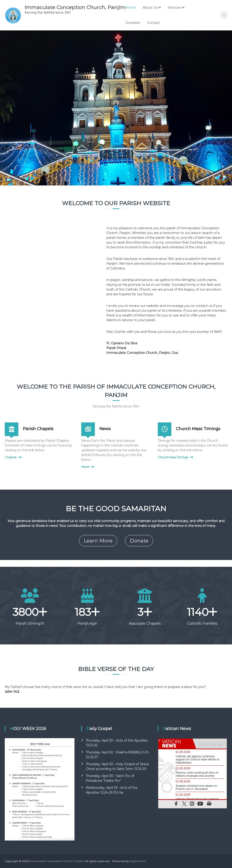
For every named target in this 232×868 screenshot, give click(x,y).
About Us (150, 7)
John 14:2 (12, 692)
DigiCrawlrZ (138, 861)
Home (131, 7)
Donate (139, 541)
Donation (133, 23)
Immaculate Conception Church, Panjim (75, 7)
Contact (153, 23)
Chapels (11, 457)
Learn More (98, 541)
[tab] (175, 744)
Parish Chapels (38, 429)
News (105, 429)
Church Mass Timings (198, 429)
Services (174, 7)
